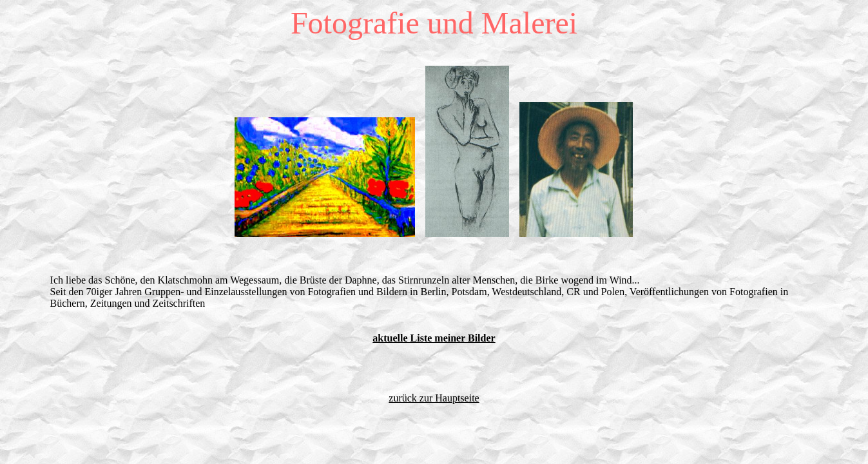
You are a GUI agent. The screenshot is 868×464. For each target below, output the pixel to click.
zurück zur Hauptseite (434, 398)
